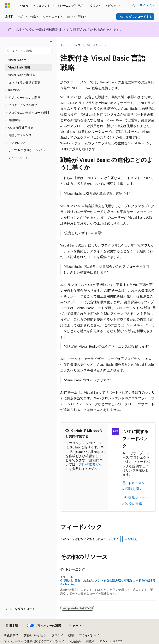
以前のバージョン (35, 635)
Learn (65, 45)
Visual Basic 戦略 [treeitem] (19, 67)
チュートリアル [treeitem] (18, 158)
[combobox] (28, 51)
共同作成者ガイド (84, 466)
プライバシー (88, 635)
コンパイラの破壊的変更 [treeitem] (24, 82)
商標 (89, 641)
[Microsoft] (8, 6)
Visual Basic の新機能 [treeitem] (22, 75)
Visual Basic (95, 45)
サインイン (147, 5)
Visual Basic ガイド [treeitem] (20, 60)
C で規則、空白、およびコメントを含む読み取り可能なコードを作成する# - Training (108, 582)
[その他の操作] (152, 46)
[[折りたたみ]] (51, 42)
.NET (78, 45)
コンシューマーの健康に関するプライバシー (32, 641)
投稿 (71, 635)
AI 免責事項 (11, 635)
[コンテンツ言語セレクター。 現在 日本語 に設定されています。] (12, 626)
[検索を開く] (134, 6)
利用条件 (75, 641)
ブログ (56, 635)
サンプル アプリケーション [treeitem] (26, 150)
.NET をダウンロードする (135, 17)
